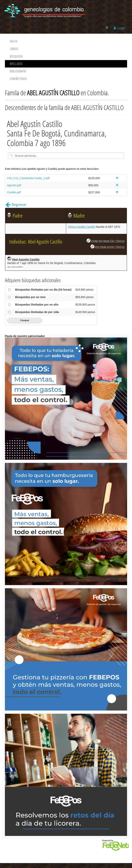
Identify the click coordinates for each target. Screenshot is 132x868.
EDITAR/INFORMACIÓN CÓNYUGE (106, 241)
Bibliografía (18, 71)
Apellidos (16, 64)
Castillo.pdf (14, 192)
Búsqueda (16, 56)
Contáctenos (18, 79)
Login (121, 28)
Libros (14, 49)
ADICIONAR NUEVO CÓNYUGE (108, 247)
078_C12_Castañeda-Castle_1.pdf (28, 178)
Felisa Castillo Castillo (82, 227)
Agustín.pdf (14, 185)
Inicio (14, 41)
